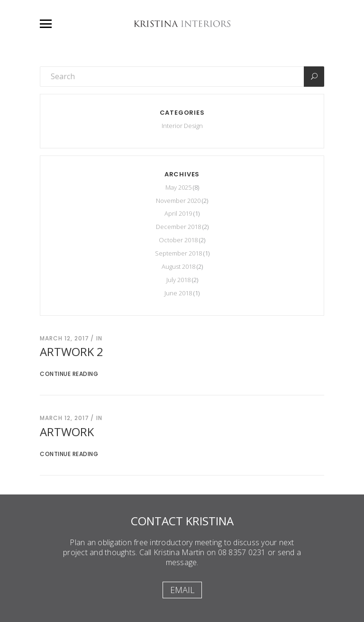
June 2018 (178, 293)
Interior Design (182, 126)
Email (182, 590)
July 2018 (178, 280)
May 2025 (178, 187)
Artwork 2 (72, 352)
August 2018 (178, 266)
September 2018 (178, 253)
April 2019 (178, 213)
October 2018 (178, 240)
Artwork (67, 432)
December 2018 (178, 227)
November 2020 (178, 201)
